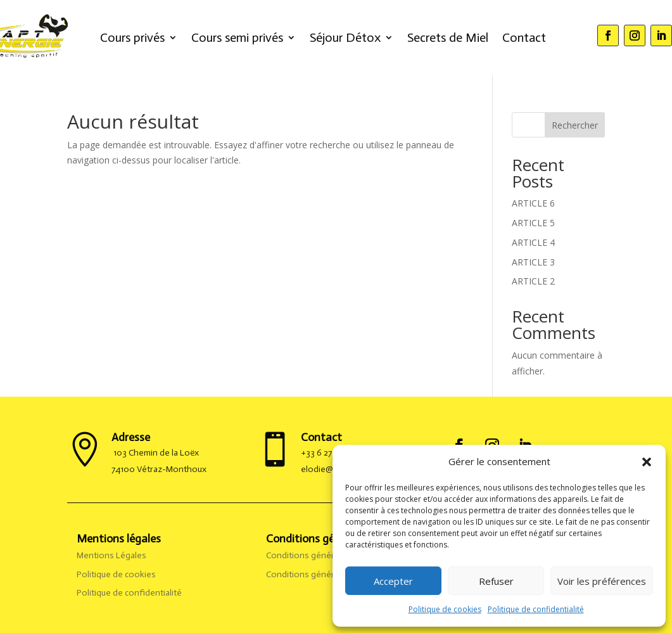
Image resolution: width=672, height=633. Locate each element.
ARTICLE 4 (533, 242)
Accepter (393, 581)
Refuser (496, 581)
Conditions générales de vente (326, 574)
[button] (647, 462)
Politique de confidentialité (536, 609)
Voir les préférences (602, 581)
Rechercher (575, 125)
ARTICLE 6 (533, 203)
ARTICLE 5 (533, 223)
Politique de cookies (445, 609)
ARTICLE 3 (533, 262)
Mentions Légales (112, 555)
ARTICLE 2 (533, 281)
